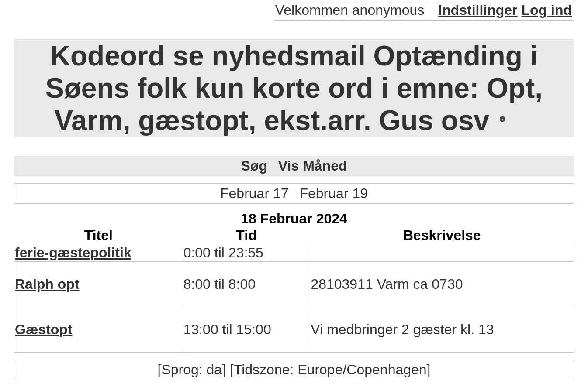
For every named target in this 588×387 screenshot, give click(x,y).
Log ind (546, 10)
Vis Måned (313, 166)
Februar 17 (254, 193)
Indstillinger (478, 10)
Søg (254, 166)
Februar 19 (334, 193)
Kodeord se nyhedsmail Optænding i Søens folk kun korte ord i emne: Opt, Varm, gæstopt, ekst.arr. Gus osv (294, 88)
